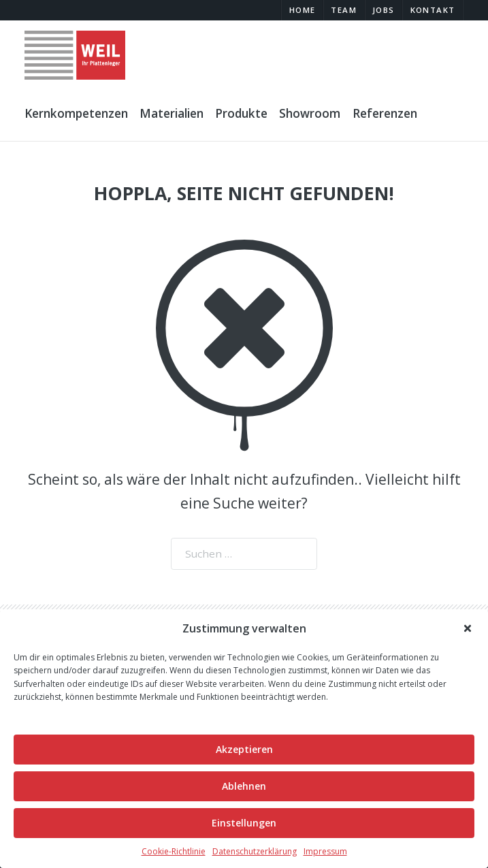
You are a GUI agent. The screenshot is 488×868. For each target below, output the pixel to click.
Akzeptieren (244, 749)
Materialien (172, 113)
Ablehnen (244, 786)
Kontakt (433, 10)
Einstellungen (244, 823)
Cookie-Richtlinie (174, 851)
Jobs (384, 10)
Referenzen (385, 113)
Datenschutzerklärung (255, 851)
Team (344, 10)
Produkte (241, 113)
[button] (468, 628)
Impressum (325, 851)
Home (303, 10)
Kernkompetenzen (76, 113)
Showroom (310, 113)
